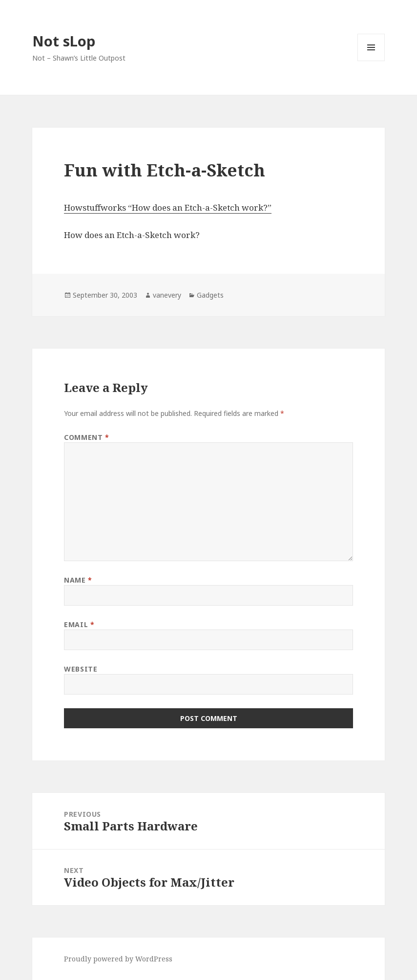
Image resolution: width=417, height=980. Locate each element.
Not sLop (64, 41)
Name (78, 580)
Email (79, 624)
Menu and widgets (371, 61)
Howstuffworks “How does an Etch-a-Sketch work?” (168, 207)
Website (81, 669)
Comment (86, 437)
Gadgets (210, 295)
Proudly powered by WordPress (118, 959)
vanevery (167, 295)
